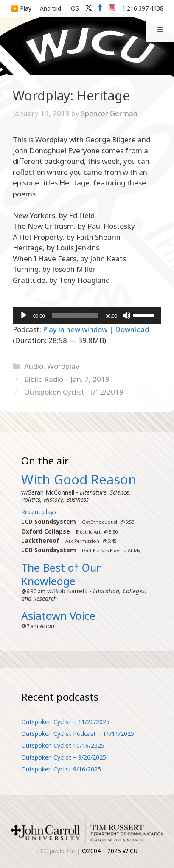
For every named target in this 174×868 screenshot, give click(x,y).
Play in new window (75, 329)
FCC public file (56, 851)
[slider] (75, 315)
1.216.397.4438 (143, 8)
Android (51, 8)
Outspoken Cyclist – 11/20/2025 (65, 722)
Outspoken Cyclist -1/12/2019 (74, 392)
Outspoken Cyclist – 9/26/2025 (64, 757)
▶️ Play (21, 8)
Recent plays (39, 512)
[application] (87, 315)
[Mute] (126, 315)
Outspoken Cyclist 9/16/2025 (61, 769)
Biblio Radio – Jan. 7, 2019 (67, 379)
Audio (34, 366)
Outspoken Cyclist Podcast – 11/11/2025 (78, 734)
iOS (74, 8)
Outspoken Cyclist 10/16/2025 (63, 745)
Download (132, 329)
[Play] (24, 315)
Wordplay (63, 366)
